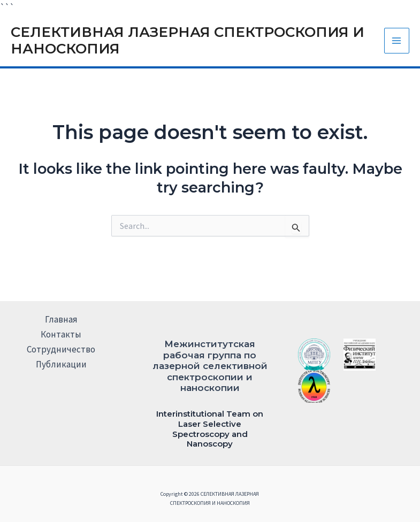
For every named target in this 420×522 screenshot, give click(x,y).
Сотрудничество (61, 349)
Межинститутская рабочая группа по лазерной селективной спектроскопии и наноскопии (210, 366)
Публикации (61, 364)
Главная (61, 319)
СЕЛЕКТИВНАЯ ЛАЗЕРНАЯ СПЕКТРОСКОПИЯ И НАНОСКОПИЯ (188, 40)
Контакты (61, 334)
